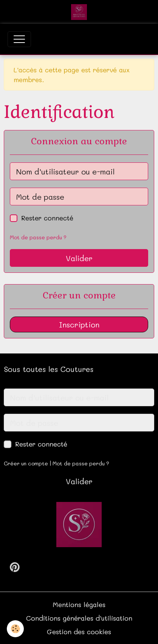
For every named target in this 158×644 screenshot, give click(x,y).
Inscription (79, 324)
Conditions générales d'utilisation (79, 618)
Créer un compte (26, 463)
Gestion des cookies (79, 632)
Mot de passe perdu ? (38, 237)
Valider (79, 258)
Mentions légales (79, 604)
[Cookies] (15, 629)
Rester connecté (47, 218)
